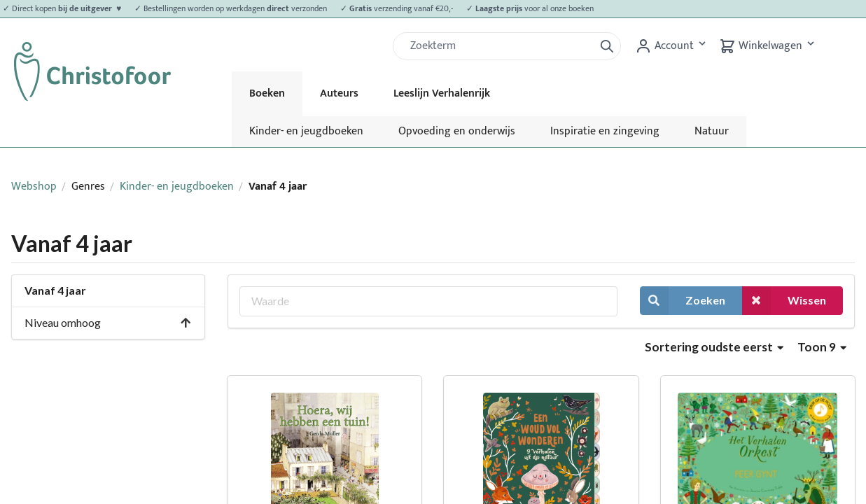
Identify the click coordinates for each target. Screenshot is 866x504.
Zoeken (683, 301)
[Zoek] (499, 46)
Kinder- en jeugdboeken (306, 131)
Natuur (712, 131)
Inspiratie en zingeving (605, 131)
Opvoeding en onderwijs (457, 131)
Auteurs (339, 93)
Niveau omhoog (108, 322)
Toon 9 (822, 347)
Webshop (34, 187)
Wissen (784, 301)
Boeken (267, 93)
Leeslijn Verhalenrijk (442, 93)
